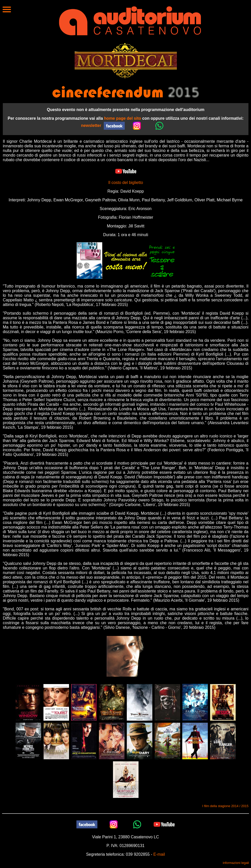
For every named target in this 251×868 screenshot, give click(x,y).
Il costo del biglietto (125, 183)
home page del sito (123, 118)
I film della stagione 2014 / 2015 (225, 806)
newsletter (91, 125)
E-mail (159, 854)
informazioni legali (236, 863)
